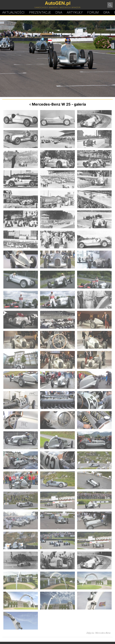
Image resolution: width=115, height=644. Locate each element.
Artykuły (75, 12)
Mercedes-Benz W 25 (51, 104)
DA (59, 12)
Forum (93, 12)
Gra (106, 12)
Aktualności (13, 12)
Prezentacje (40, 12)
